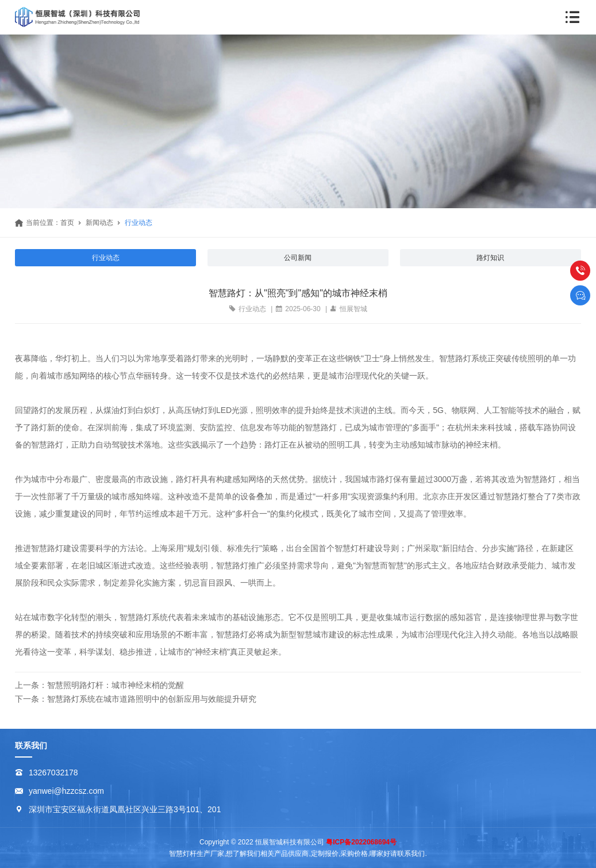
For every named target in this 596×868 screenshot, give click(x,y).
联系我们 (31, 745)
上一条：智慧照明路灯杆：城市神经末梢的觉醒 (99, 685)
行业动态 (139, 223)
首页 (67, 223)
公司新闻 (298, 258)
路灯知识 (490, 258)
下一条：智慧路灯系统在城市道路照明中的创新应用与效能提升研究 (136, 699)
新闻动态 (99, 223)
